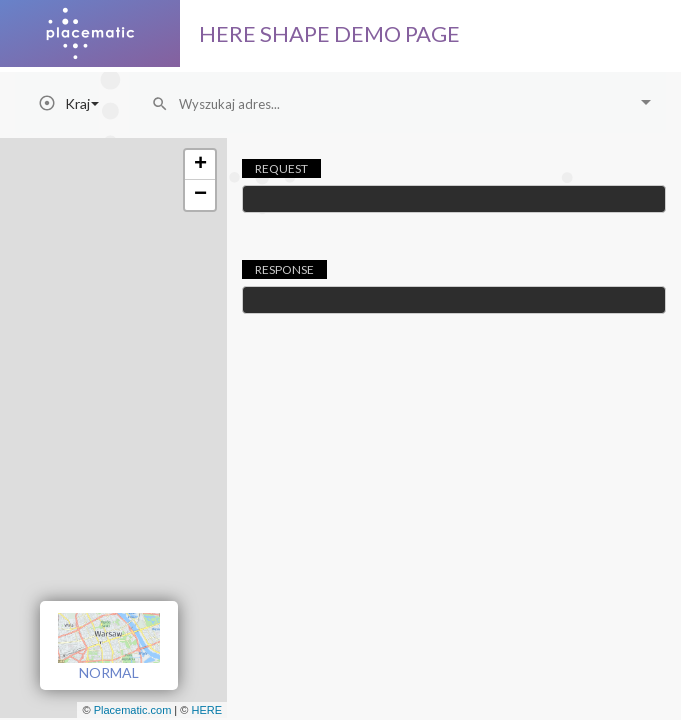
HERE (206, 710)
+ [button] (200, 165)
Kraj (82, 103)
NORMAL (109, 647)
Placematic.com (133, 710)
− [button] (200, 195)
